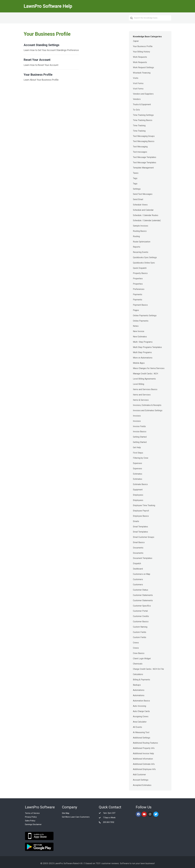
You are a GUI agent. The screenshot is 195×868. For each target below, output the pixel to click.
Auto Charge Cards (141, 711)
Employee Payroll (141, 511)
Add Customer (139, 775)
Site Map (66, 813)
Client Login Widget (142, 659)
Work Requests (140, 57)
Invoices (137, 416)
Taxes (136, 173)
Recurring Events (141, 252)
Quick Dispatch (140, 268)
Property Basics (140, 273)
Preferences (139, 289)
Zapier (136, 41)
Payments (138, 294)
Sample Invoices (141, 226)
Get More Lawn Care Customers (76, 817)
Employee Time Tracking (144, 505)
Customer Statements (143, 595)
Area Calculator (140, 722)
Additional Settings (142, 738)
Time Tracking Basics (143, 120)
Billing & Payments (141, 680)
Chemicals (138, 664)
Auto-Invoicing (139, 706)
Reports (137, 247)
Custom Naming (140, 627)
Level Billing (139, 384)
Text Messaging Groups (144, 136)
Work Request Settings (143, 67)
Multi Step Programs (142, 352)
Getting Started (140, 437)
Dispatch (137, 563)
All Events (137, 727)
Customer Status (141, 590)
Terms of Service (32, 813)
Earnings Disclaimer (33, 824)
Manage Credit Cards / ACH (145, 374)
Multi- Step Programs (143, 342)
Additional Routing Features (145, 743)
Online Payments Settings (145, 316)
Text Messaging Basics (144, 141)
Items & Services (141, 400)
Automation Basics (141, 701)
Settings (137, 189)
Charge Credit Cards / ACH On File (148, 669)
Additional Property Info (144, 748)
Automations (139, 690)
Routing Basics (140, 231)
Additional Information (143, 759)
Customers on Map (142, 574)
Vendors (137, 99)
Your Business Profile (143, 46)
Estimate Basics (140, 484)
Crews (136, 643)
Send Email (138, 199)
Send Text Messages (143, 194)
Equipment (138, 490)
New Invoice (139, 331)
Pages (136, 310)
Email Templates (140, 527)
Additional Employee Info (144, 769)
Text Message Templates (145, 157)
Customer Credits (141, 616)
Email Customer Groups (144, 537)
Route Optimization (142, 242)
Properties (138, 279)
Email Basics (139, 542)
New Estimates (140, 337)
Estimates (138, 474)
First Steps (138, 453)
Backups (137, 685)
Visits (136, 78)
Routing (136, 236)
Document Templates (143, 558)
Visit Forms (138, 83)
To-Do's (136, 110)
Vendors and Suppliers (143, 94)
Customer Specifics (142, 606)
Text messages (140, 152)
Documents (138, 548)
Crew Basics (139, 653)
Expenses (137, 463)
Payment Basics (140, 305)
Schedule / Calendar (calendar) (147, 220)
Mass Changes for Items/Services (149, 368)
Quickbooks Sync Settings (145, 257)
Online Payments (141, 321)
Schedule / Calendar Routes (146, 215)
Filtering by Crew (141, 458)
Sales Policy (30, 821)
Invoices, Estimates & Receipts (147, 405)
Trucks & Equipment (142, 104)
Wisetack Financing (142, 73)
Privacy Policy (31, 817)
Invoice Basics (140, 432)
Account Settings (141, 780)
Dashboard (138, 569)
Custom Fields (140, 632)
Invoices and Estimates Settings (148, 410)
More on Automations (143, 358)
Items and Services (142, 395)
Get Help (137, 447)
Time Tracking (139, 126)
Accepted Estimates (142, 785)
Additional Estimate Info (144, 764)
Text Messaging (140, 147)
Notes (136, 326)
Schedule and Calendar (143, 210)
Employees (138, 495)
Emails (136, 521)
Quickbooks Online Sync (144, 263)
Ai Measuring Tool (141, 732)
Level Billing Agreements (144, 379)
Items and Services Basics (145, 389)
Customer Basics (141, 622)
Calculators (138, 674)
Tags (135, 178)
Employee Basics (141, 516)
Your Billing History (141, 52)
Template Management (143, 168)
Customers (138, 579)
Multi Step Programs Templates (147, 347)
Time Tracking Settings (143, 115)
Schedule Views (140, 205)
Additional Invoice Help (143, 753)
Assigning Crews (141, 716)
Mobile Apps (139, 363)
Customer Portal (140, 611)
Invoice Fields (139, 426)
